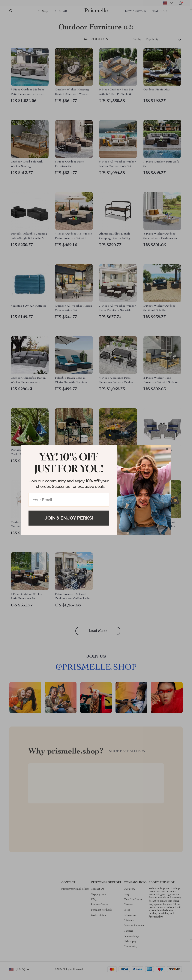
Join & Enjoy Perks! (69, 518)
